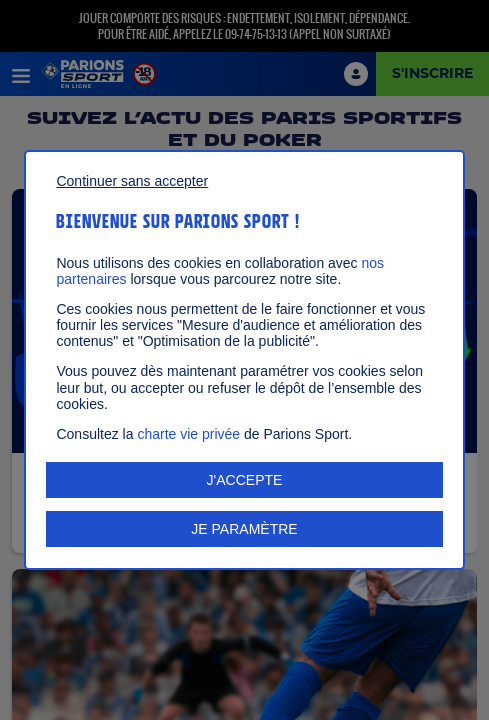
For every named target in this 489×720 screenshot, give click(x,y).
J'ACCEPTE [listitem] (245, 480)
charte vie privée (188, 434)
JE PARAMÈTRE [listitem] (244, 529)
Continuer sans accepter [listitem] (132, 181)
